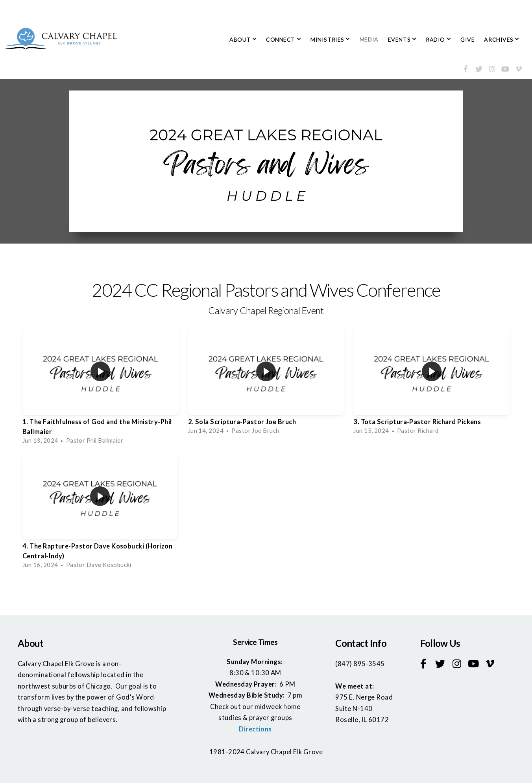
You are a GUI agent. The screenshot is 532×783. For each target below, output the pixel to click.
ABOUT (243, 40)
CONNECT (284, 40)
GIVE (467, 40)
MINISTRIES (330, 40)
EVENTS (402, 40)
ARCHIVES (502, 40)
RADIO (438, 40)
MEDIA (369, 40)
